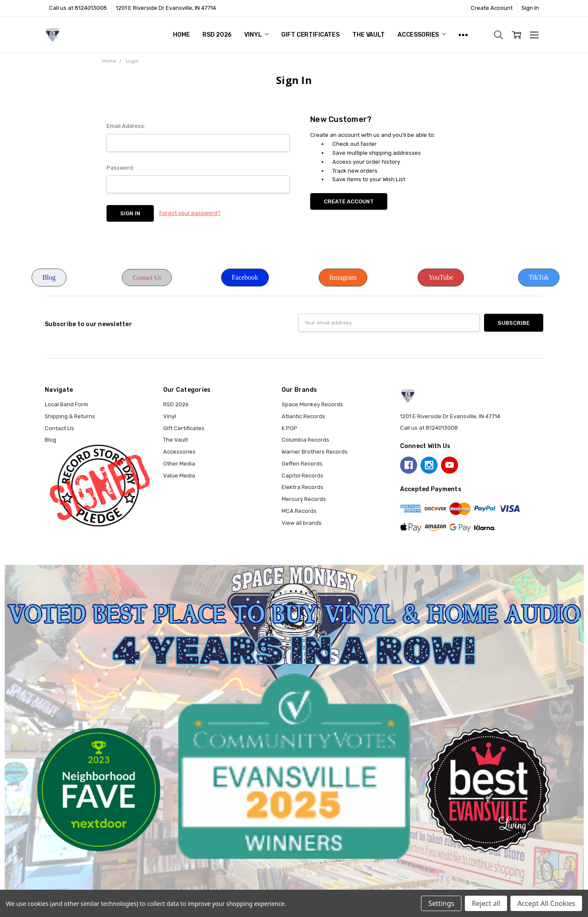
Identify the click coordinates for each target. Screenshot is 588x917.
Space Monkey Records (312, 404)
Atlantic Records (303, 416)
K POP (290, 428)
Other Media (179, 464)
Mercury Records (304, 499)
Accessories (422, 35)
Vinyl (256, 35)
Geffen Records (302, 464)
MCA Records (299, 511)
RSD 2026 (217, 35)
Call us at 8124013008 (78, 8)
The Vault (369, 35)
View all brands (302, 523)
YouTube (441, 277)
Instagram (343, 277)
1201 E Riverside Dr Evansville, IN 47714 (166, 8)
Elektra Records (303, 487)
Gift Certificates (310, 35)
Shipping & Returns (70, 416)
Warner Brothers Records (315, 452)
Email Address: (126, 126)
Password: (120, 168)
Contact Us (147, 278)
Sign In (530, 8)
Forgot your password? (190, 213)
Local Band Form (66, 404)
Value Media (179, 476)
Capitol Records (303, 476)
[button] (49, 278)
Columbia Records (306, 440)
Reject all (486, 903)
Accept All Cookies (546, 903)
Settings (441, 903)
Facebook (245, 277)
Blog (49, 277)
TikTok (539, 277)
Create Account (492, 8)
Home (181, 35)
